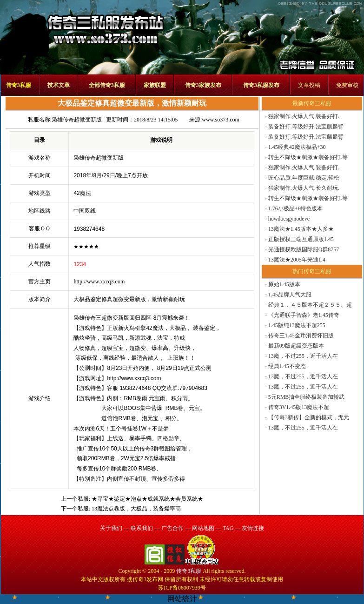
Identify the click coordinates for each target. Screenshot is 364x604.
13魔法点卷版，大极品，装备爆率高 (136, 509)
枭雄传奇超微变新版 (77, 120)
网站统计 (182, 599)
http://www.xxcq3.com (99, 282)
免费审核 (347, 85)
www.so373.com (221, 120)
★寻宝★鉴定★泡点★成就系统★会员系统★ (147, 499)
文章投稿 (309, 85)
